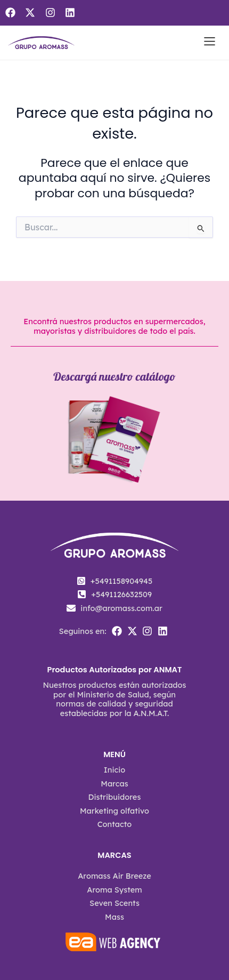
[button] (210, 43)
